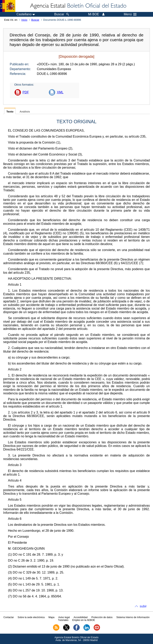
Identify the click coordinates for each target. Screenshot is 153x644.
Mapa (51, 617)
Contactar (9, 617)
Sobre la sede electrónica (31, 617)
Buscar (35, 20)
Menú (130, 14)
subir (143, 606)
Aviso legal (64, 617)
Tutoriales (63, 620)
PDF (26, 92)
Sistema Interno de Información (133, 617)
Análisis (25, 112)
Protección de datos (102, 617)
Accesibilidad (80, 617)
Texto (10, 112)
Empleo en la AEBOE (84, 620)
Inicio (24, 20)
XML (60, 92)
